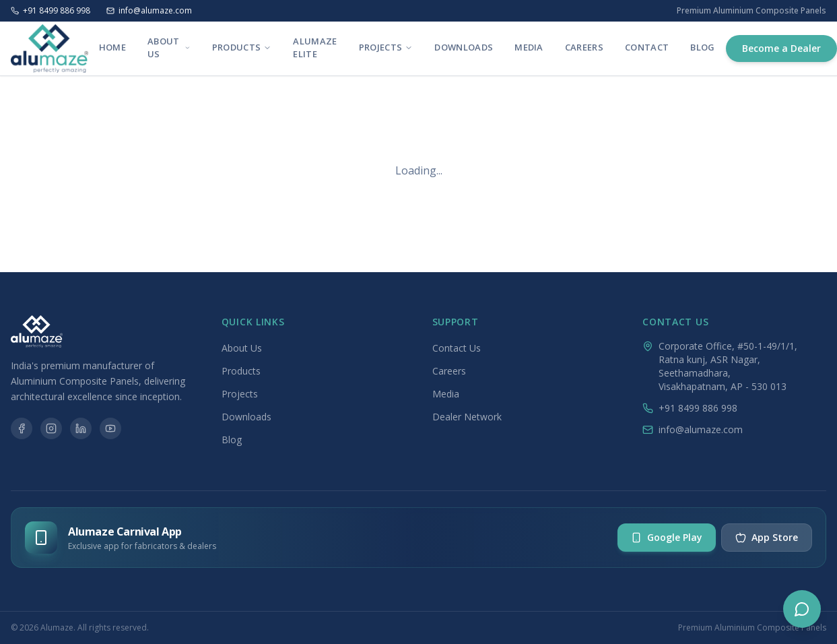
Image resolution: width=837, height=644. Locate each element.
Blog (702, 47)
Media (529, 47)
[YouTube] (110, 428)
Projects (386, 47)
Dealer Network (467, 417)
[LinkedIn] (81, 428)
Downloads (464, 47)
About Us (169, 48)
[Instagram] (51, 428)
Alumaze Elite (315, 48)
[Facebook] (22, 428)
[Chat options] (802, 609)
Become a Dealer (781, 48)
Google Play (667, 537)
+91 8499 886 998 (51, 11)
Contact (647, 47)
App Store (767, 537)
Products (242, 47)
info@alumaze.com (149, 11)
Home (112, 47)
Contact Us (457, 348)
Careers (584, 47)
